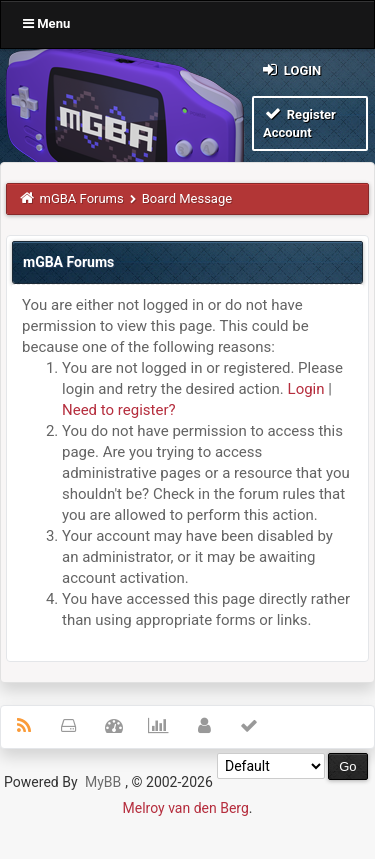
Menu (46, 23)
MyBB (103, 782)
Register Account (299, 122)
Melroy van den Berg (186, 808)
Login (290, 69)
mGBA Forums (82, 198)
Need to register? (119, 410)
